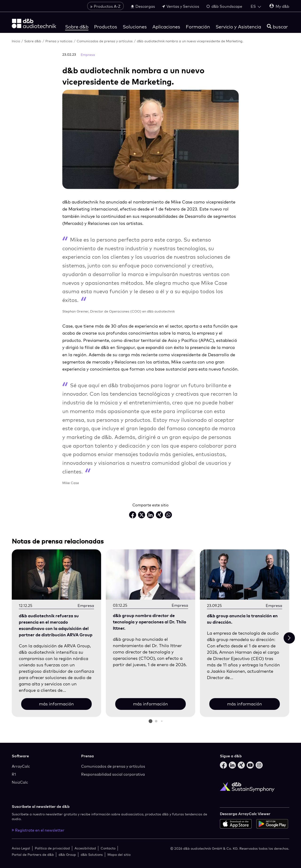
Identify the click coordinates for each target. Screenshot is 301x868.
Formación (198, 27)
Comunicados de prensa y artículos (105, 41)
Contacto (108, 848)
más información (56, 704)
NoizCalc (20, 782)
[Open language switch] (256, 6)
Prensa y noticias (59, 41)
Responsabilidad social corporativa (113, 774)
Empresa (88, 55)
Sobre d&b (77, 27)
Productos (106, 27)
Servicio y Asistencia (238, 27)
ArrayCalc (21, 766)
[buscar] (277, 27)
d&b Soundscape (224, 6)
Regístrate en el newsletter (38, 830)
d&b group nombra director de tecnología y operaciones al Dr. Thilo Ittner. (150, 622)
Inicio (16, 41)
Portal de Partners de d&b (33, 854)
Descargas (143, 6)
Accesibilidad (85, 848)
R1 (14, 774)
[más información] (56, 575)
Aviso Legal (21, 848)
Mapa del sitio (119, 854)
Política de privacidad (52, 848)
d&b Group (67, 854)
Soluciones (135, 27)
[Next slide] (289, 638)
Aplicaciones (166, 27)
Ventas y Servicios (181, 6)
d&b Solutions (92, 854)
